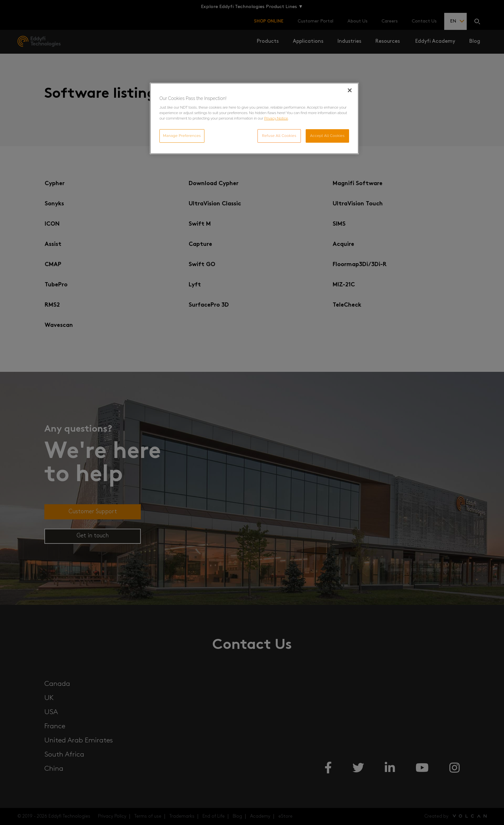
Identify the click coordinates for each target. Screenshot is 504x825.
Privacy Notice (276, 118)
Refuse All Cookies (279, 136)
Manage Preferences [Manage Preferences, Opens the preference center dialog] (182, 136)
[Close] (350, 90)
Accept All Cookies (328, 136)
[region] (254, 119)
